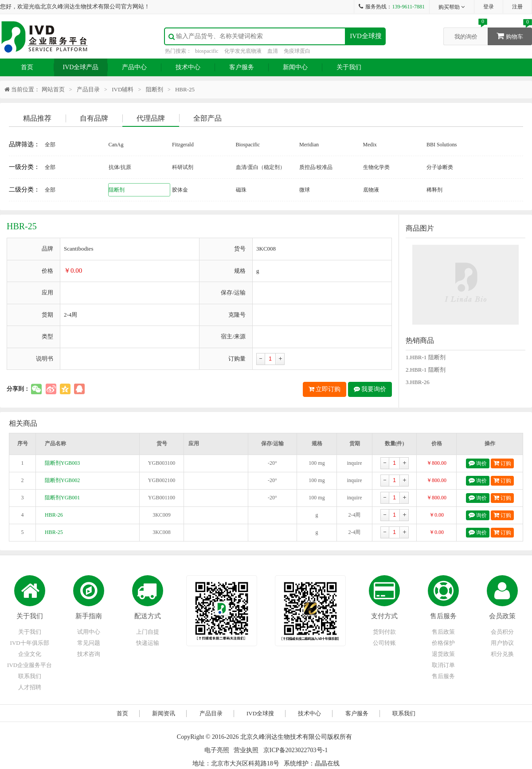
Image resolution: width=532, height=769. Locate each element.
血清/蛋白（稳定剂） (260, 167)
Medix (370, 145)
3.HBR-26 (418, 382)
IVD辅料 (123, 89)
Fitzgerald (183, 145)
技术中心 (188, 67)
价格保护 (443, 643)
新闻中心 (295, 67)
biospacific (207, 51)
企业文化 (30, 654)
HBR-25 (54, 532)
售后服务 (443, 616)
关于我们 (349, 67)
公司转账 (384, 643)
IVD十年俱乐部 (30, 643)
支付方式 (384, 616)
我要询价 (370, 389)
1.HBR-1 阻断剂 (426, 357)
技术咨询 (89, 654)
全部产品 (207, 118)
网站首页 (53, 89)
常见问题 (89, 643)
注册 (517, 7)
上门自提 (148, 632)
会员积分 (502, 632)
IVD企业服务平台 (29, 665)
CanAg (116, 145)
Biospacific (248, 145)
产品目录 (88, 89)
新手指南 (89, 616)
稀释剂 (434, 190)
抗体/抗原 (120, 167)
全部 (50, 145)
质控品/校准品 (316, 167)
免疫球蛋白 (297, 51)
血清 (273, 51)
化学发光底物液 (243, 51)
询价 (478, 463)
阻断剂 (155, 89)
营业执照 (246, 750)
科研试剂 (183, 167)
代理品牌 (151, 118)
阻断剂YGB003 (62, 463)
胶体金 (180, 190)
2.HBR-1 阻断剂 (426, 370)
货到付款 (384, 632)
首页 (27, 67)
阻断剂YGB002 (62, 480)
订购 (502, 463)
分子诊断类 (440, 167)
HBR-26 (54, 515)
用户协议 (502, 643)
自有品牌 (94, 118)
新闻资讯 (164, 713)
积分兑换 (502, 654)
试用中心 (89, 632)
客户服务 (242, 67)
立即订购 (325, 389)
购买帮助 (452, 7)
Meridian (309, 145)
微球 (305, 190)
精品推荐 (37, 118)
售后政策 (443, 632)
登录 (489, 7)
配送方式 (148, 616)
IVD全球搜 (366, 36)
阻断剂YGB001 (62, 498)
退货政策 (443, 654)
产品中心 (134, 67)
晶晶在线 (327, 763)
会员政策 (502, 616)
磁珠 (241, 190)
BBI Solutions (442, 145)
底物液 (371, 190)
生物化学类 (376, 167)
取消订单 (443, 665)
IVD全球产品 (81, 67)
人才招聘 (30, 687)
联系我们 (30, 676)
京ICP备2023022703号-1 (295, 750)
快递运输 (148, 643)
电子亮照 (217, 750)
